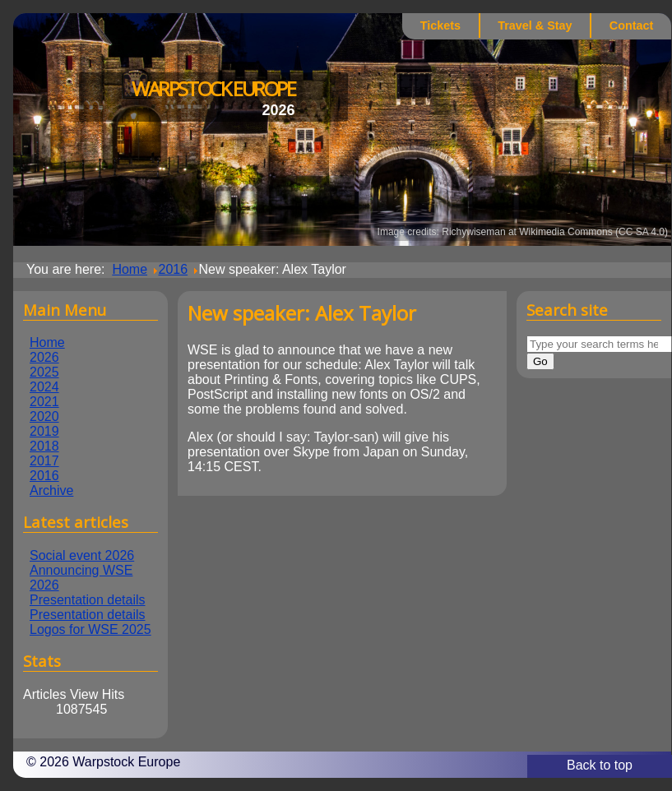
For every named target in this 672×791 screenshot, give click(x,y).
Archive (51, 490)
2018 (44, 446)
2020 (44, 416)
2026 (44, 357)
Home (47, 342)
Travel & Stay (535, 25)
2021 (44, 402)
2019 (44, 431)
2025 (44, 372)
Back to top (600, 765)
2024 (44, 387)
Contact (632, 25)
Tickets (440, 25)
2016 (44, 476)
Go (540, 361)
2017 (44, 461)
